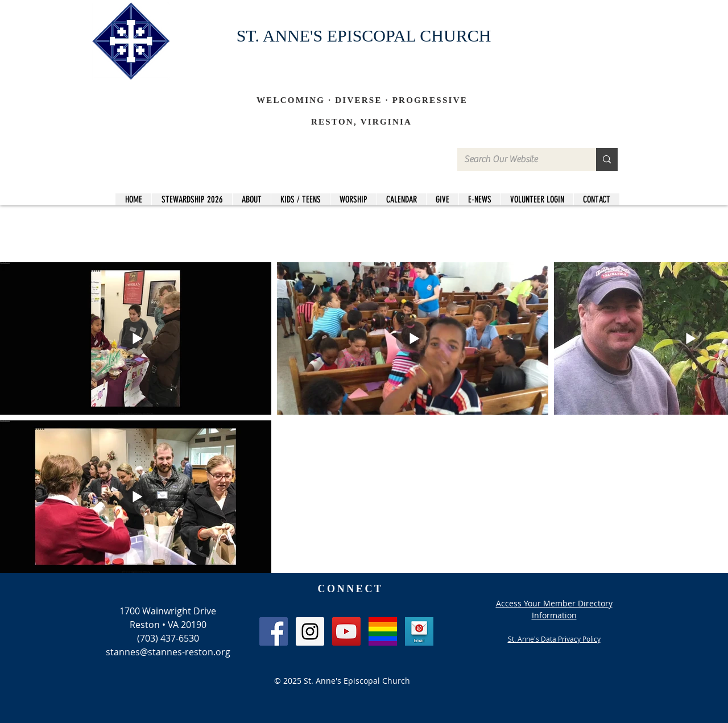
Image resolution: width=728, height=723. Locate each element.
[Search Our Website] (518, 160)
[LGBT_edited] (383, 631)
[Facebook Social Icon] (274, 631)
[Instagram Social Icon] (310, 631)
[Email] (419, 631)
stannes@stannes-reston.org (168, 652)
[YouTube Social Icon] (346, 631)
